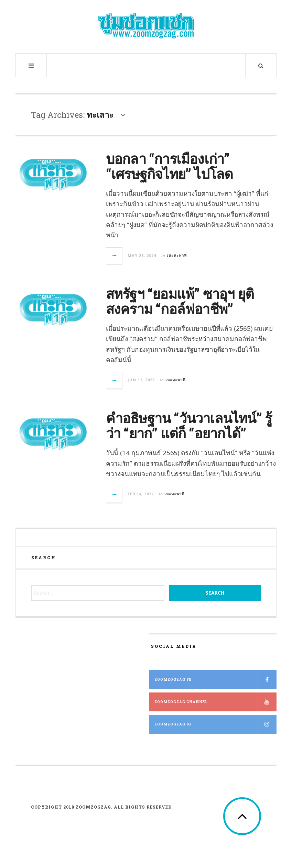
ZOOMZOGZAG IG (215, 724)
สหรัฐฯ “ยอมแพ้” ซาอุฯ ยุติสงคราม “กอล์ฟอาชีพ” (180, 301)
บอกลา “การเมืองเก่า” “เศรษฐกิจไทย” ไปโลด (170, 166)
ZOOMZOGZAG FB (215, 680)
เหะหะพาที (177, 255)
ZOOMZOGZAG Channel (215, 702)
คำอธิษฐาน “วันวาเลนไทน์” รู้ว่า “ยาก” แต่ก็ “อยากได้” (189, 425)
